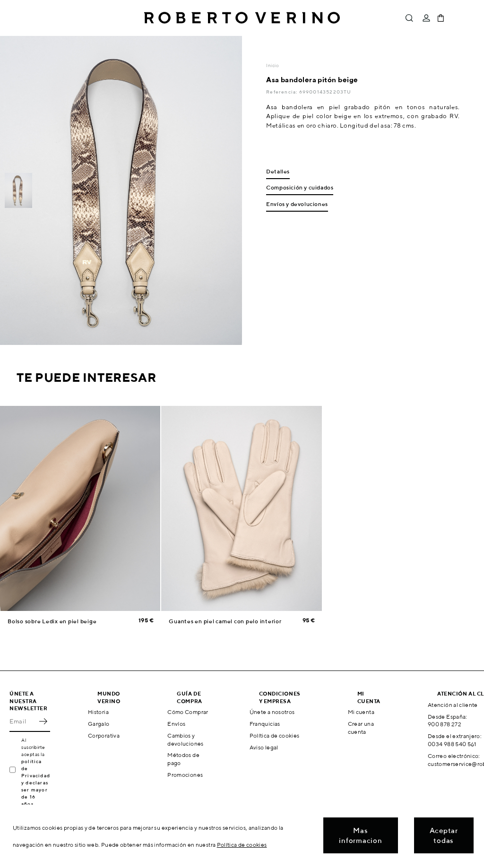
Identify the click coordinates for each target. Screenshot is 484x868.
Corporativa (104, 735)
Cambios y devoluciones (185, 739)
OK (43, 722)
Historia (98, 712)
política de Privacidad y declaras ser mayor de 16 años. (36, 782)
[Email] (23, 722)
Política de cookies (275, 735)
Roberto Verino (242, 18)
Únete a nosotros (272, 712)
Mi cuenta (361, 712)
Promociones (185, 775)
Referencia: (282, 92)
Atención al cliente (453, 705)
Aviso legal (264, 747)
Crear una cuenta (361, 728)
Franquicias (265, 724)
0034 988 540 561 (452, 744)
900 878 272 (445, 724)
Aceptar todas (444, 835)
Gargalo (99, 724)
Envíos (176, 724)
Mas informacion (360, 835)
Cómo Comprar (188, 712)
